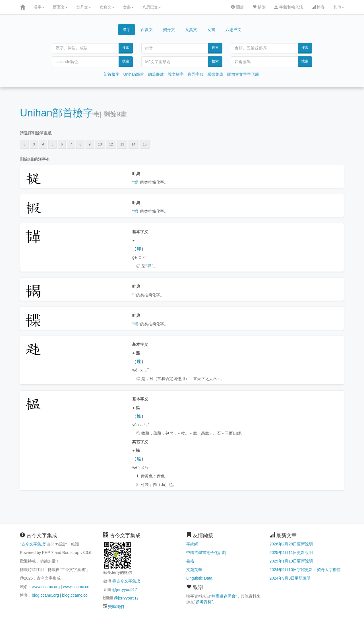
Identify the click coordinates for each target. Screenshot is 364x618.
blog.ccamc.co (75, 595)
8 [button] (80, 144)
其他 (339, 7)
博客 (318, 7)
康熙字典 (196, 74)
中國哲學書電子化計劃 (206, 553)
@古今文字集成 (126, 581)
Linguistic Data (199, 578)
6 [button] (62, 144)
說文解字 (176, 74)
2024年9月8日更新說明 (290, 578)
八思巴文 (152, 7)
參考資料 (204, 602)
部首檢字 (111, 74)
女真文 (107, 7)
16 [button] (145, 144)
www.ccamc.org (46, 587)
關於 (237, 7)
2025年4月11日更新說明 (291, 553)
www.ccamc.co (76, 587)
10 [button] (100, 144)
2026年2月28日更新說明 (291, 544)
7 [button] (71, 144)
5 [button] (52, 144)
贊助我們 (116, 607)
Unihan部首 (134, 74)
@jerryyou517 (124, 590)
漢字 (39, 7)
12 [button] (111, 144)
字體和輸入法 (289, 7)
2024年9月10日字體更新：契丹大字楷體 (305, 570)
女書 (128, 7)
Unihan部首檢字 (57, 113)
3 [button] (34, 144)
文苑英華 (194, 570)
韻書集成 (215, 74)
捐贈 (259, 7)
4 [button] (43, 144)
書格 (190, 561)
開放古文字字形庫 (243, 74)
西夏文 (60, 7)
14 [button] (134, 144)
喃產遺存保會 (224, 596)
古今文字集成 (33, 544)
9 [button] (90, 144)
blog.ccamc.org (45, 595)
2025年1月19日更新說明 (291, 561)
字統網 (192, 544)
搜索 (126, 48)
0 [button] (25, 144)
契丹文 (84, 7)
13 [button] (122, 144)
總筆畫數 (156, 74)
